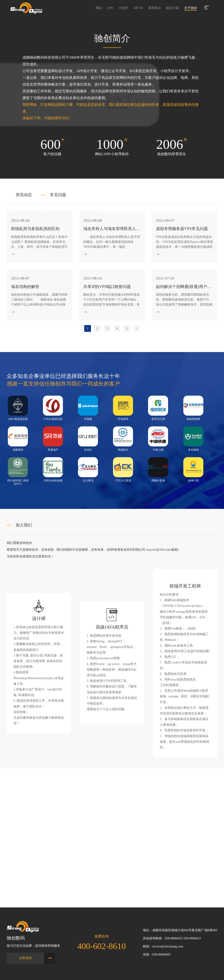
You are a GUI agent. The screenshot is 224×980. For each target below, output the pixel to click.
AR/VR (138, 8)
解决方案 (173, 8)
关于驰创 (191, 8)
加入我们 (24, 528)
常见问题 (58, 195)
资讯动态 (24, 195)
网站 (99, 8)
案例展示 (155, 8)
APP (110, 8)
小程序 (123, 8)
